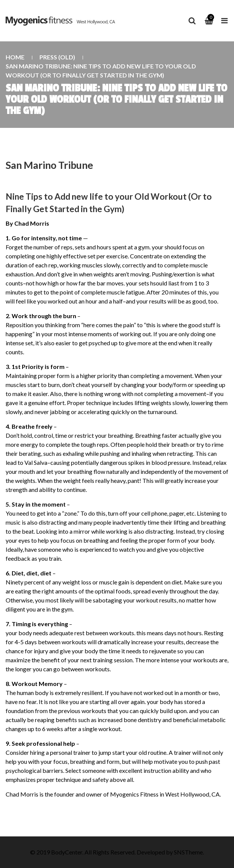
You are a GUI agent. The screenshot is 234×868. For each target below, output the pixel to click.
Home (15, 57)
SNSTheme (188, 852)
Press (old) (57, 57)
